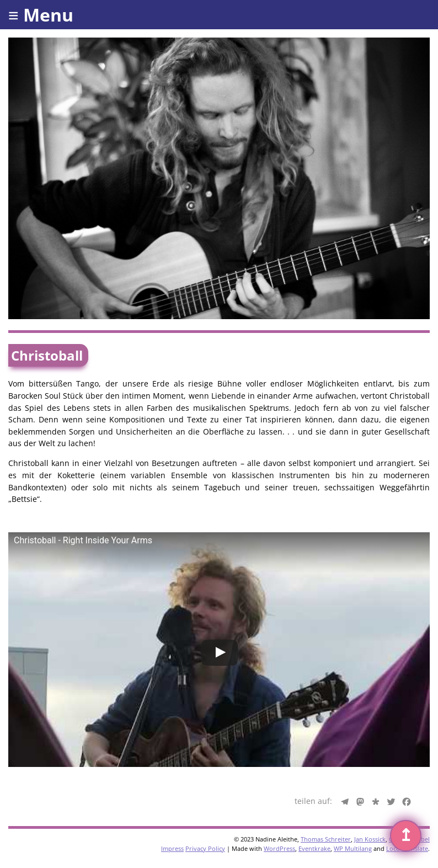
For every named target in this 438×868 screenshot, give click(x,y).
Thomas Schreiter (326, 839)
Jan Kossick (370, 839)
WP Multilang (353, 848)
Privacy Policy (205, 848)
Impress (172, 848)
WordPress (279, 848)
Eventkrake (314, 848)
